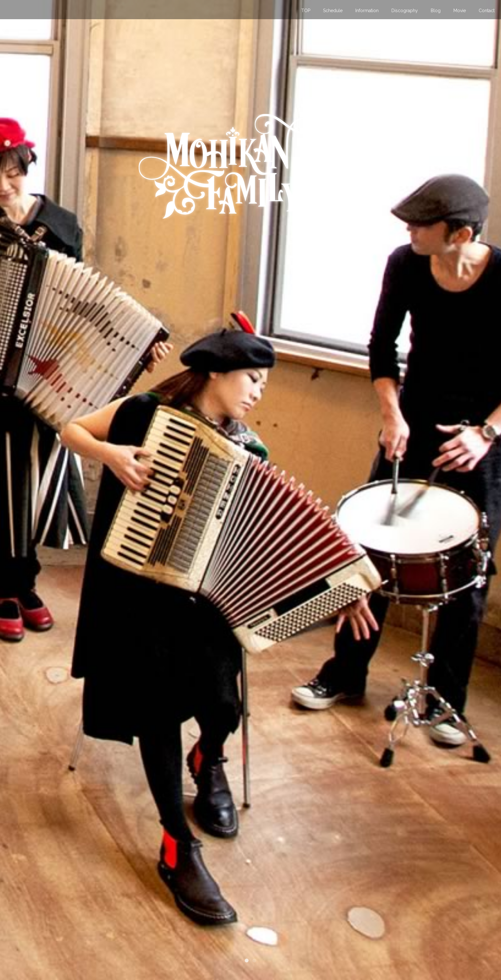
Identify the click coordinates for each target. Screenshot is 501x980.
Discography (405, 11)
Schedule (333, 11)
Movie (460, 11)
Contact (487, 11)
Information (367, 11)
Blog (436, 11)
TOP (306, 11)
